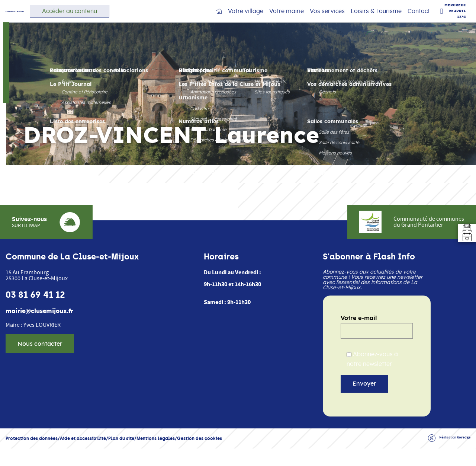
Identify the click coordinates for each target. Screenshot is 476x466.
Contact (419, 19)
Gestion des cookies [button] (200, 456)
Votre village (246, 19)
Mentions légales (156, 456)
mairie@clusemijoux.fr (39, 329)
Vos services (327, 19)
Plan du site (121, 456)
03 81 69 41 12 (35, 312)
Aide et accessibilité (83, 456)
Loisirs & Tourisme (376, 19)
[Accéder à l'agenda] (463, 246)
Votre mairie (287, 19)
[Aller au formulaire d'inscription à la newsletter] (463, 220)
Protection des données (32, 456)
